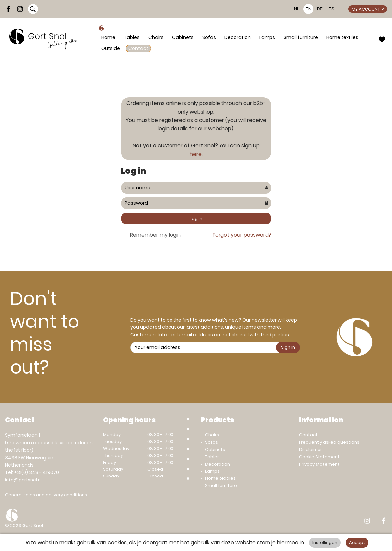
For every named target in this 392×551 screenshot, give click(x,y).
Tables (132, 37)
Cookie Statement (319, 457)
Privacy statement (319, 464)
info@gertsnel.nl (23, 480)
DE (320, 9)
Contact (138, 48)
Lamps (267, 37)
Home (108, 37)
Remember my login (155, 235)
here (196, 154)
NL (297, 9)
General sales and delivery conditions (46, 495)
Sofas (209, 37)
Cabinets (183, 37)
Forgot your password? (242, 235)
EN (308, 9)
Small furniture (301, 37)
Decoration (238, 37)
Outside (111, 48)
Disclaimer (311, 450)
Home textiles (342, 37)
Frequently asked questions (329, 442)
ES (331, 9)
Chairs (156, 37)
